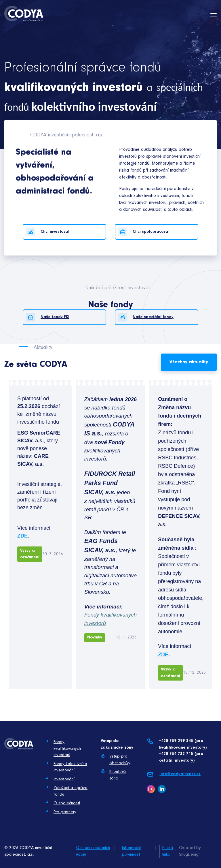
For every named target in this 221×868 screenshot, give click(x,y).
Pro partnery (61, 812)
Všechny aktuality (189, 362)
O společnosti (62, 803)
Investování (60, 779)
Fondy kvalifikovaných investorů (63, 748)
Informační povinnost (131, 851)
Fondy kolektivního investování (66, 767)
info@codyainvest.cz (174, 774)
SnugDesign (190, 855)
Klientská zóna (113, 775)
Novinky (95, 637)
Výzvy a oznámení (30, 554)
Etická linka (168, 851)
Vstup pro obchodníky (116, 759)
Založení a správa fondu (66, 791)
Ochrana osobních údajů (93, 851)
